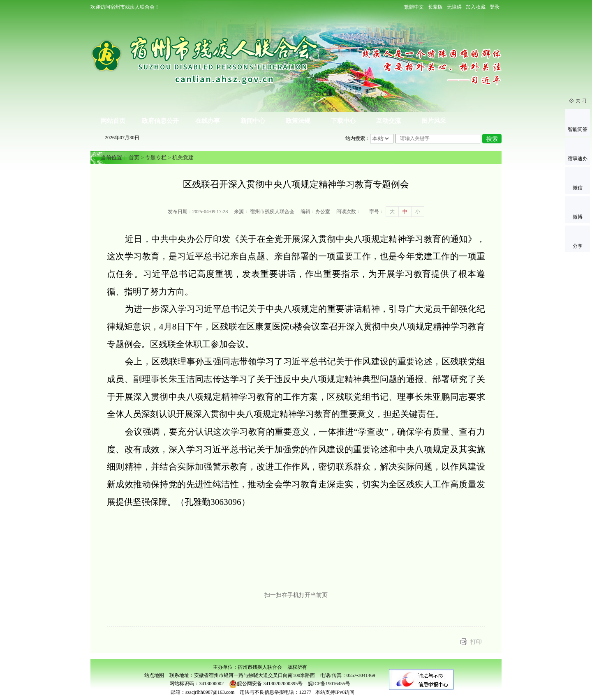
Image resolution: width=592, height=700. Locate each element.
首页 (134, 158)
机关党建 (183, 158)
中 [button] (405, 212)
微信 (578, 188)
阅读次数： (349, 212)
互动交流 (388, 121)
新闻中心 (253, 121)
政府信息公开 (160, 121)
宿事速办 (578, 159)
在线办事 (208, 121)
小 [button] (418, 212)
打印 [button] (476, 642)
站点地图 (154, 675)
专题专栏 (156, 158)
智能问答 (578, 129)
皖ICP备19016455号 (329, 684)
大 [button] (392, 212)
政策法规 (298, 121)
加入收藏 (476, 7)
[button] (435, 7)
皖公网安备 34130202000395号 (266, 684)
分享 (578, 246)
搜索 (492, 139)
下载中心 (343, 121)
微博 (578, 217)
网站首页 (113, 121)
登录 (495, 7)
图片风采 (434, 121)
